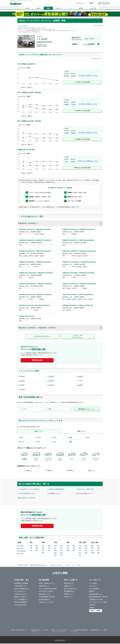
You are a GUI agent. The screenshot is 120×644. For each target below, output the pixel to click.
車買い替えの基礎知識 (20, 602)
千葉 (49, 548)
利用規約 (92, 591)
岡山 (80, 548)
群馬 (43, 550)
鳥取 (80, 546)
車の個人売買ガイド (45, 599)
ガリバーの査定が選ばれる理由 (48, 589)
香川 (80, 553)
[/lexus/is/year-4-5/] (60, 106)
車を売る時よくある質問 (46, 591)
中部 (56, 542)
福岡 (92, 546)
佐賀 (98, 546)
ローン (71, 8)
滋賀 (68, 548)
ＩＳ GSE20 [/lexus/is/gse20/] (21, 376)
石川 (61, 548)
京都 (74, 546)
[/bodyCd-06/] (24, 455)
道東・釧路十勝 (21, 551)
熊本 (98, 548)
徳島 (86, 550)
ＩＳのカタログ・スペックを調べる (29, 489)
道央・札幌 (20, 546)
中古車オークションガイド (47, 602)
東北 (31, 542)
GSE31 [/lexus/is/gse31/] (42, 234)
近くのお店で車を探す (20, 605)
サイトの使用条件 (94, 589)
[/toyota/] (26, 438)
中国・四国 (82, 542)
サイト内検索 (93, 583)
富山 (55, 548)
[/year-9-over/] (92, 471)
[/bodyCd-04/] (84, 456)
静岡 (55, 553)
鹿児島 (93, 553)
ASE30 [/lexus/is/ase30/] (85, 256)
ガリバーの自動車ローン (21, 599)
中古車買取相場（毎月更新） (47, 597)
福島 (37, 550)
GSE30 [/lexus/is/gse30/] (36, 256)
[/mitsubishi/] (76, 442)
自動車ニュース (69, 586)
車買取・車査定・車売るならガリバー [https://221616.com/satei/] (38, 565)
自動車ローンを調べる (20, 597)
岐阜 (55, 555)
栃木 (49, 550)
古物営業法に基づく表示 (96, 599)
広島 (86, 548)
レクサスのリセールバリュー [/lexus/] (42, 336)
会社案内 (92, 607)
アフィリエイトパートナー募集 (98, 602)
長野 (61, 546)
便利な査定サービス (45, 594)
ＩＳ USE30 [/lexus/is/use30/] (21, 389)
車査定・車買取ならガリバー (47, 583)
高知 (80, 555)
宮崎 (98, 550)
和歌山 (68, 550)
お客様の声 (92, 605)
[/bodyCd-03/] (96, 456)
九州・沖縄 (94, 542)
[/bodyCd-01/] (72, 455)
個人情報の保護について (96, 594)
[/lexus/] (43, 438)
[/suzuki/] (93, 438)
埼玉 (43, 548)
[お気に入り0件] (80, 3)
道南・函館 (20, 553)
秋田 (37, 548)
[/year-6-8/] (71, 471)
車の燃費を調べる (69, 591)
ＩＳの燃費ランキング (54, 493)
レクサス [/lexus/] (67, 565)
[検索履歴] (90, 3)
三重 (61, 555)
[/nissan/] (76, 438)
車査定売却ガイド (44, 586)
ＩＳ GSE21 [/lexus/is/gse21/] (79, 376)
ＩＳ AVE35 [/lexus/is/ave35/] (50, 385)
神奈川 (50, 546)
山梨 (61, 550)
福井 (55, 550)
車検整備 (81, 8)
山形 (31, 550)
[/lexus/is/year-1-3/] (60, 78)
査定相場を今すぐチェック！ (87, 409)
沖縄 (98, 553)
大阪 (68, 546)
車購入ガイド (59, 8)
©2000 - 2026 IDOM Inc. (60, 640)
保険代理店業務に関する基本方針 (99, 597)
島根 (86, 546)
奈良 (74, 548)
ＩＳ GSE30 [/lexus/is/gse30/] (50, 381)
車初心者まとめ (69, 583)
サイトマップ (93, 586)
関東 (43, 542)
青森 (31, 546)
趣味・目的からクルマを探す (27, 498)
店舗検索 (38, 8)
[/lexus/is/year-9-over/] (60, 163)
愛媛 (86, 553)
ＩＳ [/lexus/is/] (73, 565)
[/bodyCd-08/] (60, 456)
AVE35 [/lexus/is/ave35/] (80, 256)
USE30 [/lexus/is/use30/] (91, 299)
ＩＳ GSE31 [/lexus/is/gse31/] (21, 385)
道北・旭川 (20, 548)
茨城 (43, 553)
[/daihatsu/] (26, 442)
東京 (43, 546)
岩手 (37, 546)
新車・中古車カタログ (70, 589)
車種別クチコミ (69, 594)
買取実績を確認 (37, 360)
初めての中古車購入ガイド (84, 493)
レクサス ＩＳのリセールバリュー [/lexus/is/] (78, 336)
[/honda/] (59, 438)
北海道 (19, 542)
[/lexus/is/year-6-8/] (60, 135)
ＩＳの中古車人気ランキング (27, 493)
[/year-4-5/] (49, 471)
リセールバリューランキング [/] (56, 565)
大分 (92, 550)
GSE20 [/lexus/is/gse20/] (74, 234)
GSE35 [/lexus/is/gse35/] (42, 256)
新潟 (55, 546)
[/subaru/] (59, 442)
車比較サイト (68, 597)
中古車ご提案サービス (20, 586)
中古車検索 (27, 8)
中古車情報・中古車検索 (21, 583)
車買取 (48, 8)
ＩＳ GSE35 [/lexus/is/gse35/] (21, 381)
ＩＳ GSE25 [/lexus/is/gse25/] (50, 376)
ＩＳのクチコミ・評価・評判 (85, 489)
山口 (80, 550)
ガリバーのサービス (20, 591)
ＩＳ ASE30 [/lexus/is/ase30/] (79, 385)
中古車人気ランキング (20, 594)
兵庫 (74, 550)
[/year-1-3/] (28, 471)
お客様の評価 (93, 8)
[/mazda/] (43, 442)
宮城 (31, 548)
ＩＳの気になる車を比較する (56, 489)
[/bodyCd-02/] (36, 456)
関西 (68, 542)
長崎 (92, 548)
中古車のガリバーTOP (22, 565)
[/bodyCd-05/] (48, 456)
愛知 (61, 553)
